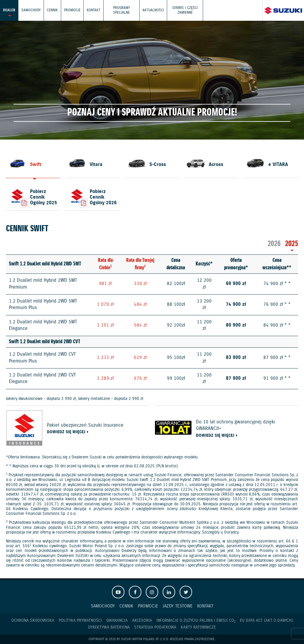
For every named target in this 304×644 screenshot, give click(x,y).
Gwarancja (117, 621)
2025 (292, 244)
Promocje (72, 10)
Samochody (31, 10)
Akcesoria (142, 621)
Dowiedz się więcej (66, 432)
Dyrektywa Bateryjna (109, 627)
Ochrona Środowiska (33, 621)
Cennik (52, 10)
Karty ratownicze (198, 627)
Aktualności (153, 10)
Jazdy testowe (178, 606)
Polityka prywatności (80, 621)
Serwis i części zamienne (185, 10)
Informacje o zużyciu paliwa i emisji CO (196, 621)
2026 (274, 244)
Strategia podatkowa (155, 627)
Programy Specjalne (122, 10)
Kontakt (94, 10)
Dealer (9, 10)
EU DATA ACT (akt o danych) (266, 621)
